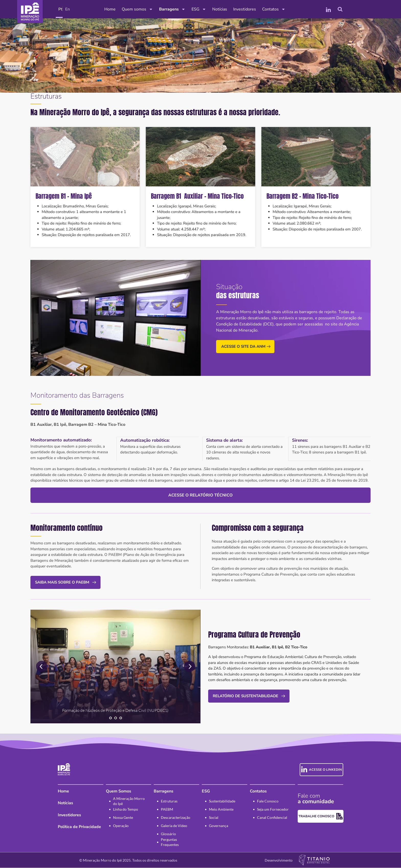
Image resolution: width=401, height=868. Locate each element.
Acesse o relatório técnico (201, 495)
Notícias (220, 9)
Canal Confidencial (272, 818)
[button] (42, 667)
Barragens (172, 9)
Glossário (168, 834)
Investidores (245, 9)
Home (110, 9)
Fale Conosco (268, 801)
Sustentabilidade (222, 801)
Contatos (274, 9)
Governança (219, 826)
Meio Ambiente (221, 809)
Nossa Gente (123, 818)
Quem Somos (119, 791)
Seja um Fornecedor (273, 809)
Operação (121, 826)
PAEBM (167, 809)
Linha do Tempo (126, 809)
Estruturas (169, 801)
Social (214, 818)
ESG (199, 9)
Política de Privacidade (79, 827)
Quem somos (137, 9)
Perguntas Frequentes (170, 842)
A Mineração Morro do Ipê (129, 801)
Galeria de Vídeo (174, 826)
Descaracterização (176, 818)
